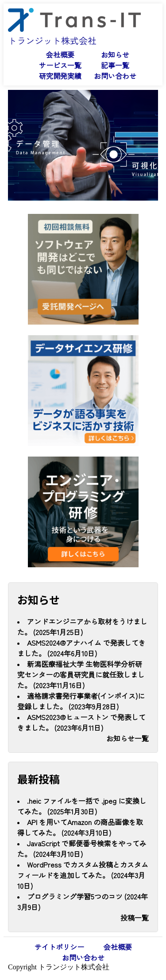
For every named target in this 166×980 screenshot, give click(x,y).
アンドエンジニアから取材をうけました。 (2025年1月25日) (82, 627)
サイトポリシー (59, 947)
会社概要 (60, 54)
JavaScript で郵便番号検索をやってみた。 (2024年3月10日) (82, 848)
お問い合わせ (115, 76)
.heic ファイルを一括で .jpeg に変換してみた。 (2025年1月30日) (82, 806)
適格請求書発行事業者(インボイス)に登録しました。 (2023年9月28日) (81, 701)
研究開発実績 (60, 76)
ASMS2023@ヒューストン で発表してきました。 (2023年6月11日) (81, 722)
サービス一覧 (60, 65)
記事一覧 (115, 65)
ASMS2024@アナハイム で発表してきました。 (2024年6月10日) (81, 648)
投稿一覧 (135, 918)
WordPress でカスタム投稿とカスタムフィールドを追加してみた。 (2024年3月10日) (83, 875)
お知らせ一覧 (127, 738)
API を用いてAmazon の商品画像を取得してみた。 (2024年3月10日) (80, 827)
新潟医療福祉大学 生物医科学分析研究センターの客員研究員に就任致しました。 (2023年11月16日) (81, 674)
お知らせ (115, 54)
